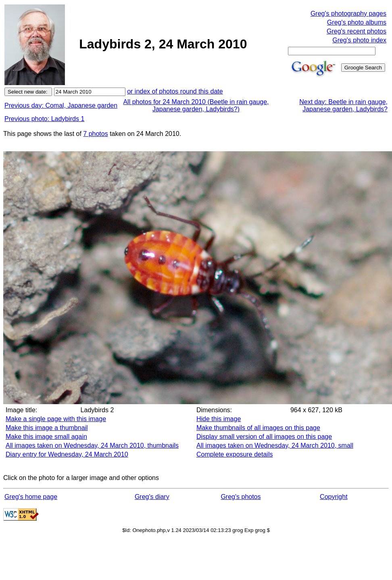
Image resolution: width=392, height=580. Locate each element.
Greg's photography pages (348, 14)
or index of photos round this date (175, 91)
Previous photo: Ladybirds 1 (44, 119)
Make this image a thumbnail (47, 428)
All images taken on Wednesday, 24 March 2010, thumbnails (92, 445)
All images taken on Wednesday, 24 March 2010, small (275, 445)
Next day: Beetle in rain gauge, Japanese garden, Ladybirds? (343, 105)
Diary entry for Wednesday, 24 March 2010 (67, 454)
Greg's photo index (359, 40)
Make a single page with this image (56, 419)
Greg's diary (152, 497)
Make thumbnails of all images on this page (258, 428)
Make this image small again (46, 437)
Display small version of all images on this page (264, 437)
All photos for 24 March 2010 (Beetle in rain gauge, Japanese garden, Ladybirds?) (196, 105)
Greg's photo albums (357, 22)
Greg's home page (31, 497)
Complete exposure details (235, 454)
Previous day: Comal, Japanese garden (61, 105)
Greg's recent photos (357, 31)
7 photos (95, 134)
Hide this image (219, 419)
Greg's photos (241, 497)
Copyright (334, 497)
